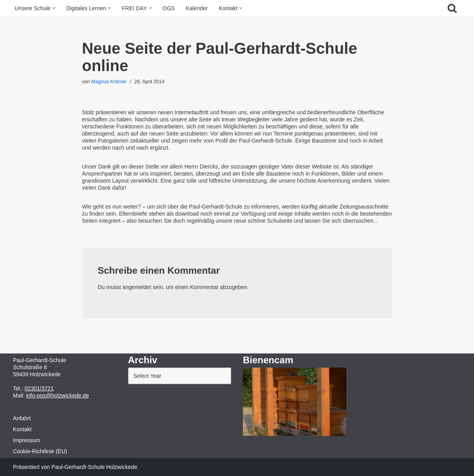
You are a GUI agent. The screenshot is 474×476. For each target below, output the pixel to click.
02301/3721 (39, 388)
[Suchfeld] (452, 8)
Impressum (27, 440)
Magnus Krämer (109, 82)
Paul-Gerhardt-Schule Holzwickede (94, 467)
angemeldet (137, 287)
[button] (54, 8)
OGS (169, 8)
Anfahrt (22, 418)
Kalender (197, 8)
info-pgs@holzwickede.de (57, 395)
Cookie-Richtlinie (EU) (40, 451)
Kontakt (22, 429)
